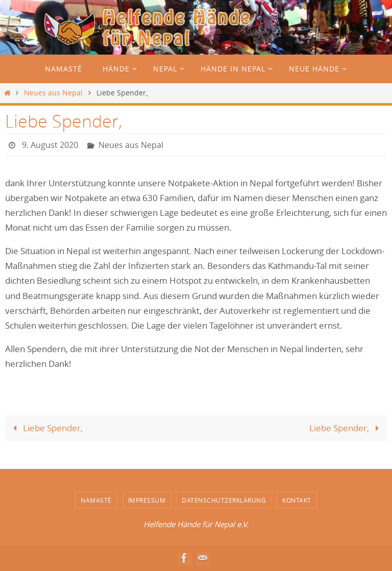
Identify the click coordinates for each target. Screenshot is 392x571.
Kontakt (297, 500)
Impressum (147, 500)
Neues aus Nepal (53, 93)
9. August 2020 (50, 145)
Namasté (96, 500)
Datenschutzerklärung (224, 500)
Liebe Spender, (46, 428)
